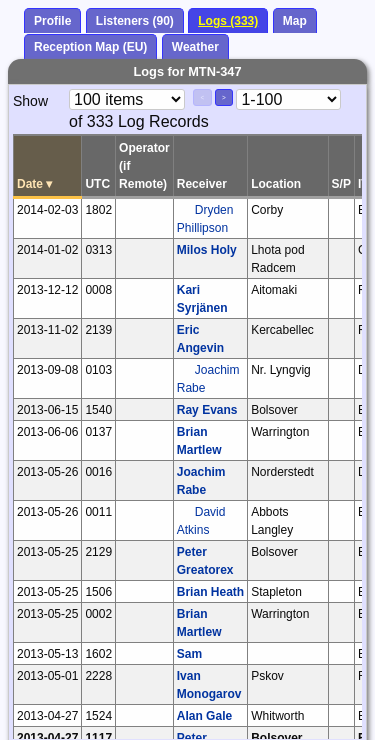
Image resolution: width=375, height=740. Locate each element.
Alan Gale (204, 716)
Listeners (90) (135, 21)
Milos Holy (207, 250)
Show (30, 101)
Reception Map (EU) (90, 47)
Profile (52, 21)
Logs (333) (228, 21)
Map (295, 21)
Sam (189, 654)
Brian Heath (210, 592)
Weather (195, 47)
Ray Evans (207, 410)
